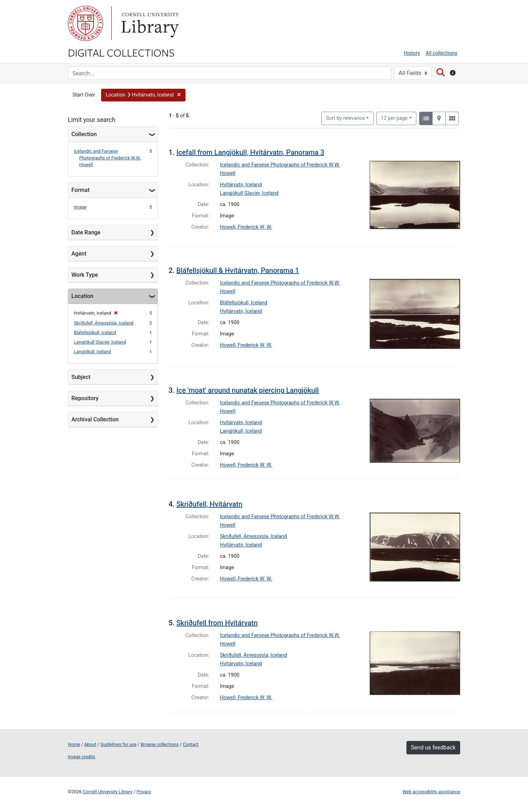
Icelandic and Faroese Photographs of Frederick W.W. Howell (107, 158)
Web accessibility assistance (431, 792)
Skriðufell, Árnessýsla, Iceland (104, 323)
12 (394, 118)
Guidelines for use (118, 744)
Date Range (86, 232)
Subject (81, 377)
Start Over (84, 95)
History (412, 53)
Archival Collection (95, 419)
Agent (79, 254)
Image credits (82, 757)
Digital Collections (121, 52)
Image (80, 207)
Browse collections (160, 744)
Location (82, 296)
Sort (345, 118)
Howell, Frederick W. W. (246, 227)
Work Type (85, 275)
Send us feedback (433, 747)
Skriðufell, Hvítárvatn (209, 504)
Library (149, 23)
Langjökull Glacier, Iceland (100, 342)
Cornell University (86, 23)
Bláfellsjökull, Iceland (95, 332)
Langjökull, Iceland (92, 352)
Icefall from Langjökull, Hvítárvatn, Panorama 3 (250, 152)
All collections (441, 53)
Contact (191, 744)
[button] (143, 95)
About (90, 744)
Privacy (144, 792)
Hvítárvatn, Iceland (241, 185)
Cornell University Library (108, 792)
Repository (85, 398)
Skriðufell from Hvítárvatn (217, 623)
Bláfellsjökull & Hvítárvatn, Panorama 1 (238, 270)
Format (80, 190)
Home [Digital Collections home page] (74, 744)
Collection (84, 134)
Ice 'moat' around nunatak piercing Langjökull (248, 390)
